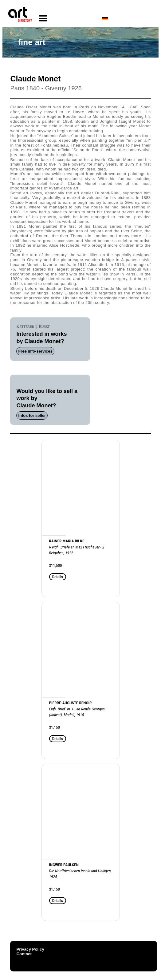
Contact (24, 954)
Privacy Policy (30, 949)
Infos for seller (32, 415)
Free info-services (35, 351)
